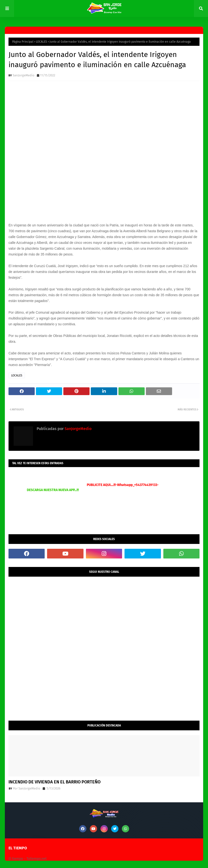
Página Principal (23, 42)
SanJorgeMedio (24, 75)
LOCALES (42, 42)
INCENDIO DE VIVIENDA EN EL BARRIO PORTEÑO (54, 782)
